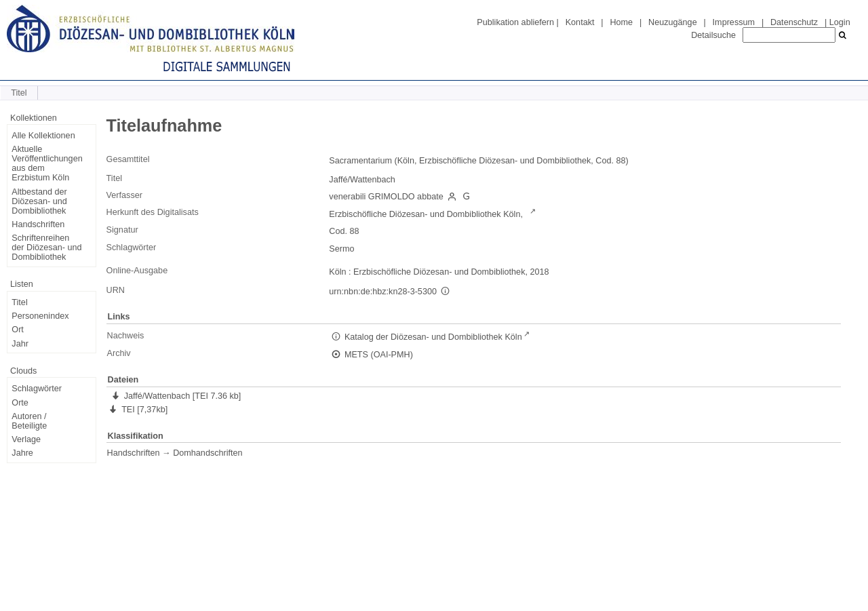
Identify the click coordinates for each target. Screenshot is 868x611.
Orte (20, 403)
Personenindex (40, 316)
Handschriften (38, 224)
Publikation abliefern (515, 22)
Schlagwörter (37, 389)
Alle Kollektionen (43, 136)
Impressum (734, 22)
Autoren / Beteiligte (29, 421)
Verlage (26, 439)
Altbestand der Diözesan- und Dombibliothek (39, 201)
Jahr (20, 344)
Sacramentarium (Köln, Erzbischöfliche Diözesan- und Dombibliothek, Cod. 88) (478, 161)
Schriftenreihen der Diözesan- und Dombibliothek (46, 248)
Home (621, 22)
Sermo (341, 249)
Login (840, 22)
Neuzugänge (673, 22)
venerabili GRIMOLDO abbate (386, 197)
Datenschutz (794, 22)
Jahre (22, 453)
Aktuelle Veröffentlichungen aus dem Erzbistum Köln (47, 163)
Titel (19, 302)
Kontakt (580, 22)
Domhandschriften (208, 453)
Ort (18, 330)
